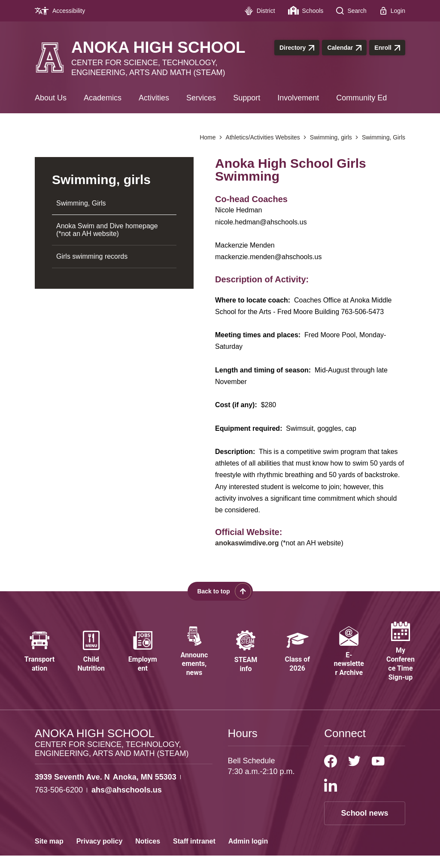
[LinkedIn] (331, 798)
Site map (49, 854)
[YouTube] (378, 774)
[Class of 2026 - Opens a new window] (297, 658)
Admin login (248, 854)
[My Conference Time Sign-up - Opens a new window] (401, 658)
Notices (148, 854)
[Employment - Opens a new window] (143, 658)
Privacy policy (100, 854)
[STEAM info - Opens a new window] (246, 658)
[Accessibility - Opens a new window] (63, 11)
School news (365, 826)
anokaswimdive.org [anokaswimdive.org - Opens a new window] (247, 543)
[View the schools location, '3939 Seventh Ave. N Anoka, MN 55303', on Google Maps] (106, 790)
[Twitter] (354, 774)
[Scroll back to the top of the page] (220, 591)
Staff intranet (194, 854)
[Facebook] (331, 774)
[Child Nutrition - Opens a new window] (91, 658)
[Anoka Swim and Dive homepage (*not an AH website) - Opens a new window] (114, 230)
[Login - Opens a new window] (392, 11)
